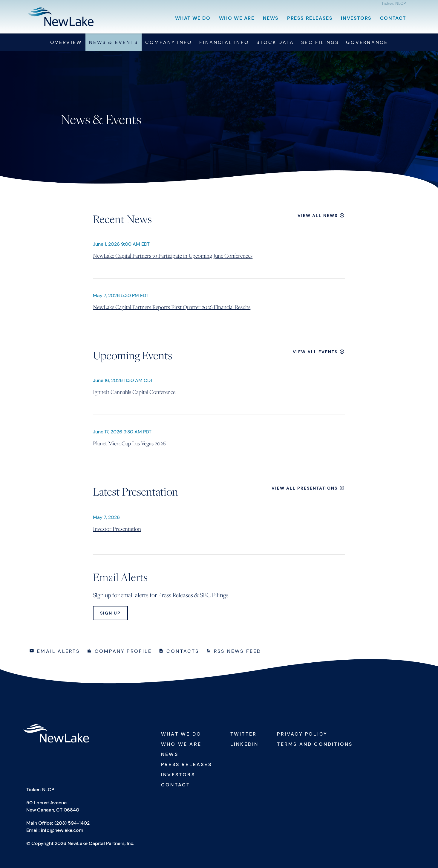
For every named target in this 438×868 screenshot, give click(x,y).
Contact (393, 18)
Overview (66, 42)
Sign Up (110, 613)
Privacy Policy (302, 734)
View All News (318, 216)
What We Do (193, 18)
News (271, 18)
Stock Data (275, 42)
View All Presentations (305, 488)
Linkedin (245, 744)
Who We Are (237, 18)
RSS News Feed (238, 651)
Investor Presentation (117, 529)
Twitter (243, 734)
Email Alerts (58, 651)
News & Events (114, 42)
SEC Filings (320, 42)
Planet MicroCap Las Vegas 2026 (129, 443)
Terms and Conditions (315, 744)
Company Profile (123, 651)
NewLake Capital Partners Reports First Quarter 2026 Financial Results (172, 307)
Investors (356, 18)
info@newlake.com (62, 830)
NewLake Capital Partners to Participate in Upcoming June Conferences (173, 256)
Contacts (183, 651)
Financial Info (224, 42)
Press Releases (310, 18)
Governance (367, 42)
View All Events (315, 352)
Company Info (169, 42)
